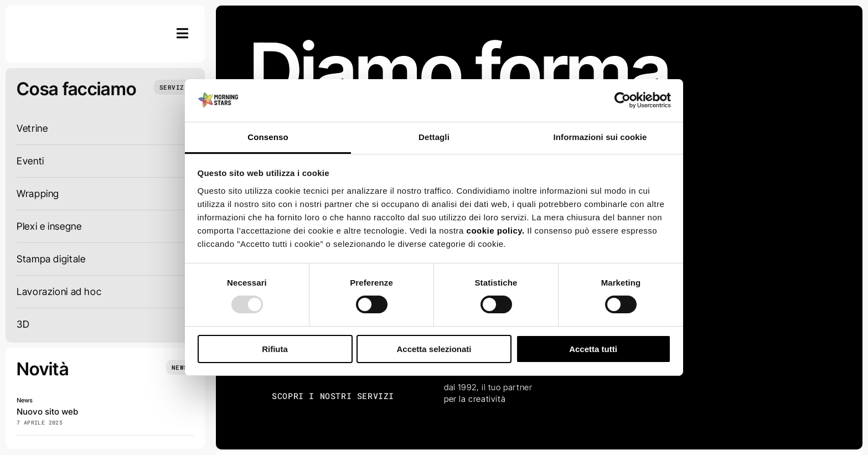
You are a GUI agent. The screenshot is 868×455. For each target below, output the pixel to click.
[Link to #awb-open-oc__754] (183, 33)
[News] (180, 367)
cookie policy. (496, 231)
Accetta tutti (593, 349)
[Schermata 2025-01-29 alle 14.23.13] (58, 21)
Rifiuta (275, 349)
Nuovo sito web (47, 412)
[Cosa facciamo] (174, 87)
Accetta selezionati (434, 349)
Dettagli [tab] (434, 137)
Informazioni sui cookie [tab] (600, 137)
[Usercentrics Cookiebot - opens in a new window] (622, 100)
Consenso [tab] (268, 137)
